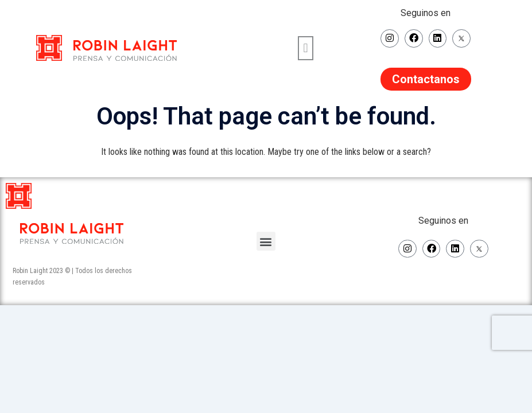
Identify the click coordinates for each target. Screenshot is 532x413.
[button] (306, 47)
